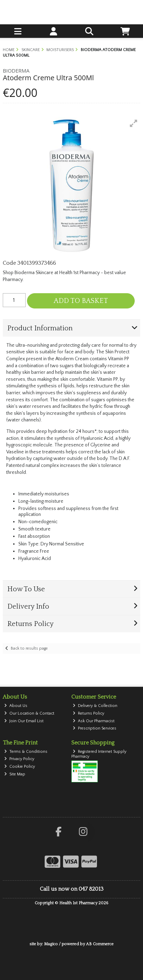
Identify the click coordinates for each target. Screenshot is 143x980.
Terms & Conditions (26, 752)
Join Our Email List (24, 721)
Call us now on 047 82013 (72, 889)
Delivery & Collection (95, 706)
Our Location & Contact (29, 713)
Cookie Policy (20, 767)
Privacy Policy (19, 759)
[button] (134, 123)
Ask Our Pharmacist (94, 721)
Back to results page (29, 648)
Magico (51, 944)
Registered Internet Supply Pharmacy (99, 754)
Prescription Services (95, 728)
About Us (16, 706)
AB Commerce (100, 944)
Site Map (15, 774)
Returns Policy (88, 713)
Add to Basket (81, 301)
